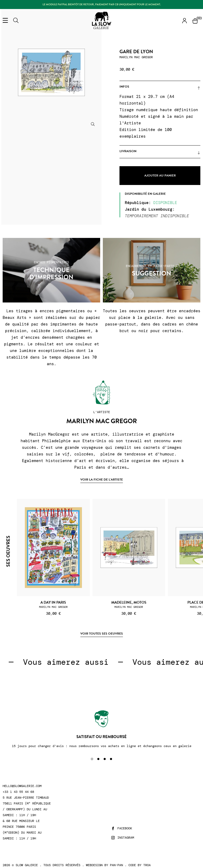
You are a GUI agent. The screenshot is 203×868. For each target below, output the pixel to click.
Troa (147, 865)
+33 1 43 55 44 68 (18, 792)
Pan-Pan (116, 865)
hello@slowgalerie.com (22, 786)
